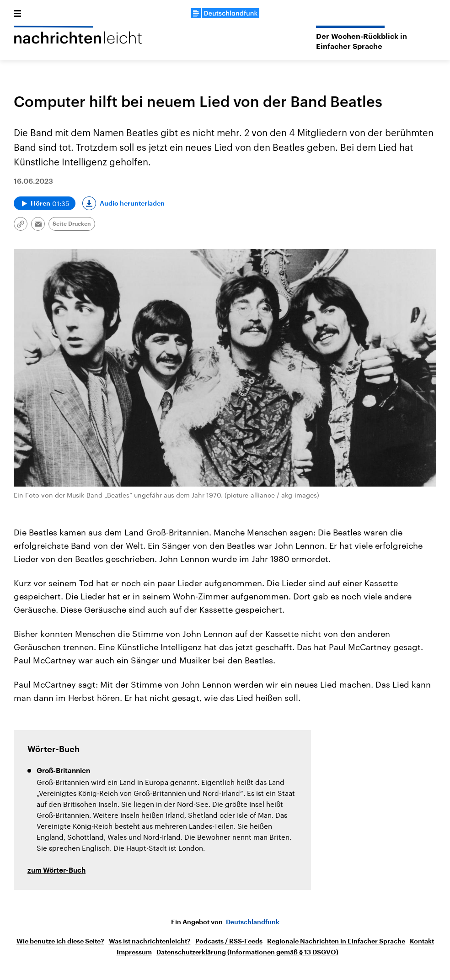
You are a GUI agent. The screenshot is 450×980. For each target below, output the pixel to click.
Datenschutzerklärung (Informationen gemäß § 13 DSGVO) (247, 952)
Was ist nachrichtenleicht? (150, 941)
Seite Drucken (72, 224)
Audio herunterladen (132, 203)
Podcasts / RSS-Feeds (229, 941)
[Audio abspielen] (45, 203)
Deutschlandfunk (253, 922)
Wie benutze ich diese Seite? (60, 941)
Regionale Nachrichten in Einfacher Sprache (336, 941)
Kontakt (422, 941)
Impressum (134, 952)
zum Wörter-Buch (56, 871)
